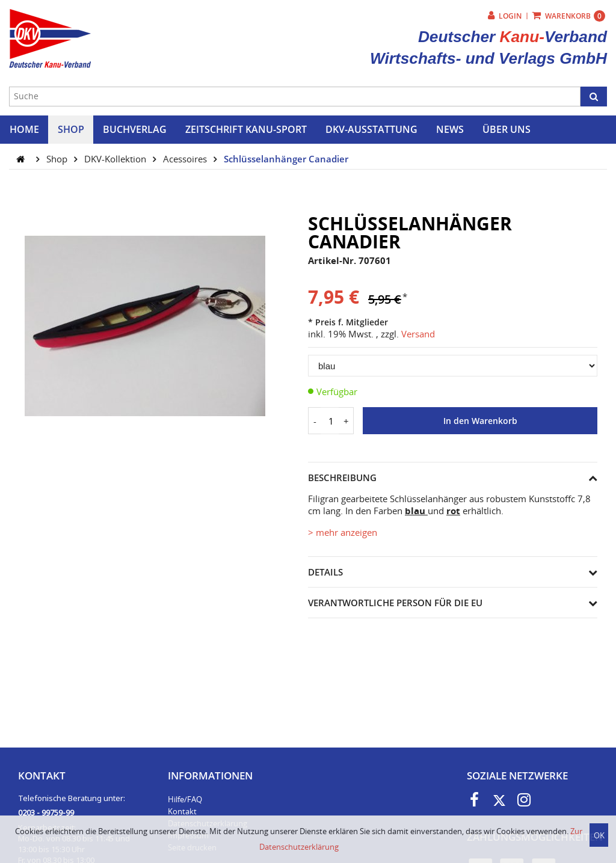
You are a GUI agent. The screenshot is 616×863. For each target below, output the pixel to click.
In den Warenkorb (480, 421)
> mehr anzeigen (343, 532)
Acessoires (186, 159)
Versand (418, 334)
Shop (58, 159)
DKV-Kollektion (116, 159)
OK (599, 835)
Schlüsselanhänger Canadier (286, 159)
